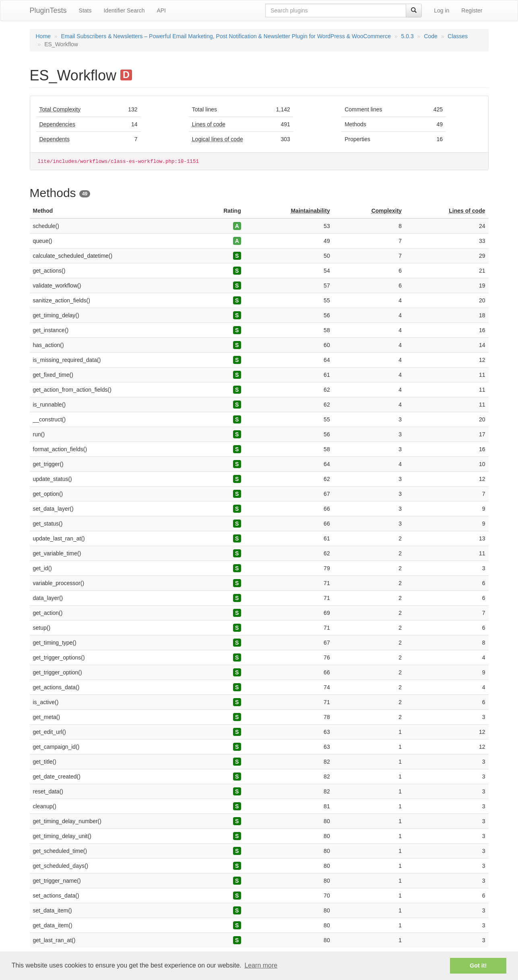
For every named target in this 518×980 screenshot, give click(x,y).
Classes (458, 36)
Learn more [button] (261, 965)
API (161, 10)
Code (430, 36)
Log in (442, 10)
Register (472, 10)
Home (43, 36)
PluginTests (48, 10)
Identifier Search (124, 10)
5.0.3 (408, 36)
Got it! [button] (478, 966)
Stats (85, 10)
